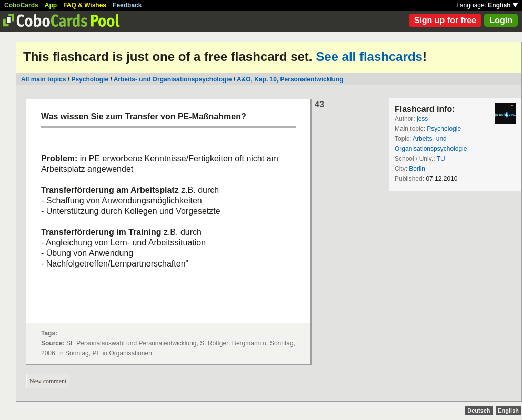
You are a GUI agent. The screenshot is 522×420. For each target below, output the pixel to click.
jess (422, 119)
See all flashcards (369, 57)
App (51, 5)
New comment (48, 381)
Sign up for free (445, 20)
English (503, 5)
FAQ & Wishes (85, 5)
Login (501, 20)
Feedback (127, 5)
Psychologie (90, 79)
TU (441, 159)
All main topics (43, 79)
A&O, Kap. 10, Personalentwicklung (290, 79)
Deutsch (479, 411)
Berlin (417, 169)
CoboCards (21, 5)
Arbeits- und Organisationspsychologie (173, 79)
